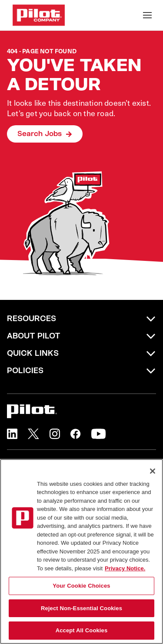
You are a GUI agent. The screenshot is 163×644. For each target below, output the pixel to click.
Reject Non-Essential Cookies (81, 608)
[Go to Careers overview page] (39, 15)
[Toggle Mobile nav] (147, 15)
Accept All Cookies (82, 630)
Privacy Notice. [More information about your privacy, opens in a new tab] (125, 568)
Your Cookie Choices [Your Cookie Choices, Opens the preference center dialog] (81, 586)
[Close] (153, 471)
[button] (12, 434)
